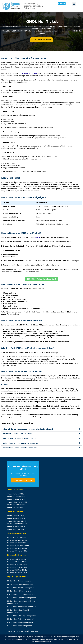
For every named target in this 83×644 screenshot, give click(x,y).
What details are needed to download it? (19, 439)
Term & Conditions (22, 631)
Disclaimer (11, 631)
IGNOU (38, 237)
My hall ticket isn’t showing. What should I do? (21, 443)
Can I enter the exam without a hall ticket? (20, 448)
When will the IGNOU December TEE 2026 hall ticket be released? (28, 429)
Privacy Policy (34, 631)
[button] (74, 4)
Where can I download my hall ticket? (18, 434)
